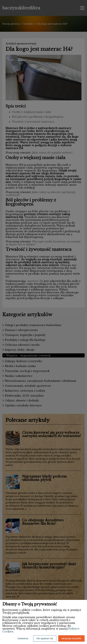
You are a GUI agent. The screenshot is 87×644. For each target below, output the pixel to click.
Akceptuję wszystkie (71, 638)
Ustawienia (23, 638)
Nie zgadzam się (45, 638)
